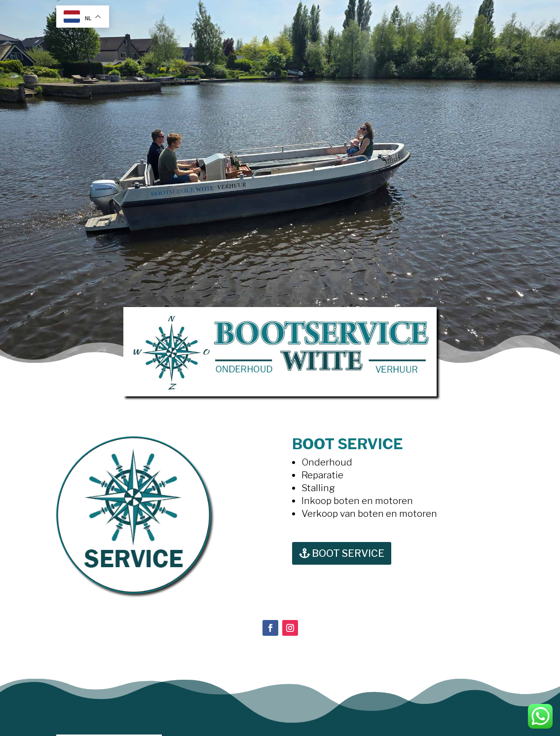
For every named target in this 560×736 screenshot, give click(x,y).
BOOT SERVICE (348, 553)
